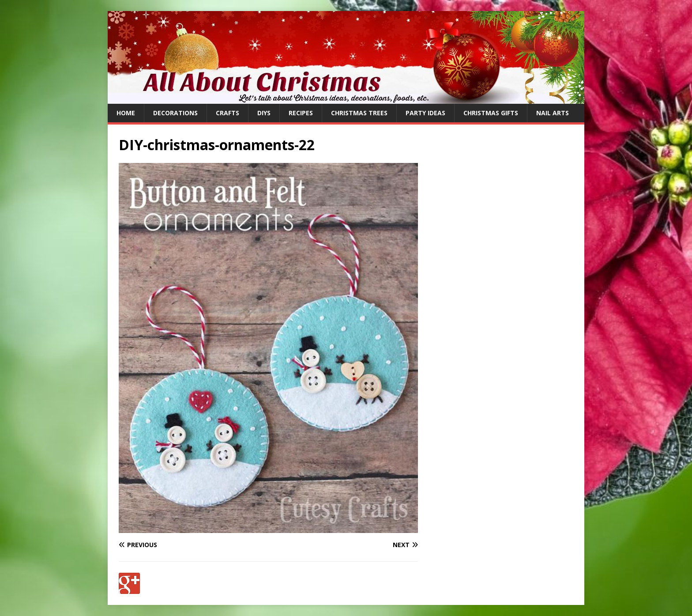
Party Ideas (425, 113)
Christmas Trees (359, 113)
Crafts (228, 113)
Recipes (301, 113)
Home (126, 113)
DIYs (264, 113)
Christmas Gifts (491, 113)
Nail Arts (553, 113)
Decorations (175, 113)
